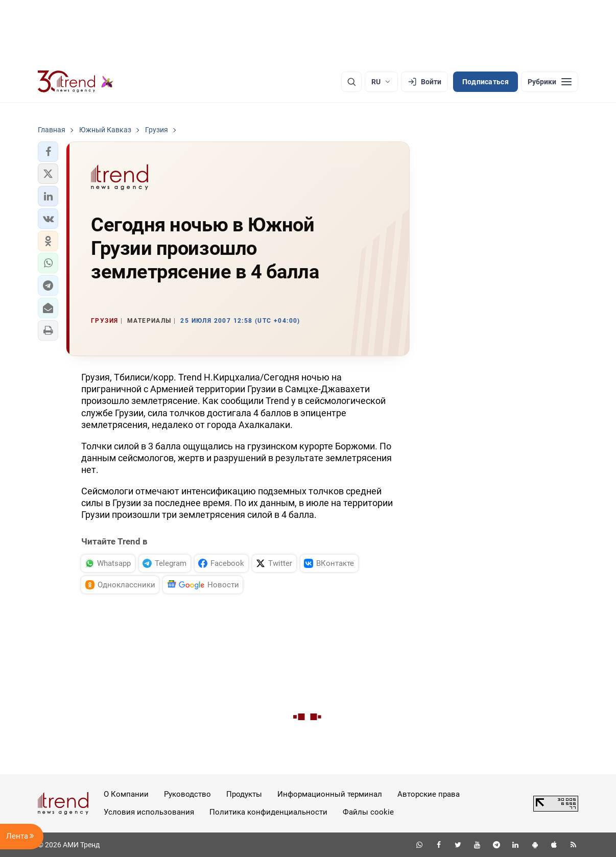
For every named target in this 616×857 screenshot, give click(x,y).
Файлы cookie (368, 812)
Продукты (244, 794)
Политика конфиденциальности (268, 812)
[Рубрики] (550, 82)
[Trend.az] (76, 82)
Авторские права (429, 794)
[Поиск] (351, 82)
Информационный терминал (330, 794)
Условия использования (149, 812)
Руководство (187, 794)
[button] (48, 152)
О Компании (126, 794)
